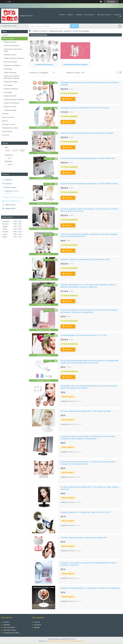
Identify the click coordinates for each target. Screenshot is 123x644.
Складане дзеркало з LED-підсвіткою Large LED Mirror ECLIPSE (85, 512)
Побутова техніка (10, 55)
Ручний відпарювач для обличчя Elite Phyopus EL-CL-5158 (83, 335)
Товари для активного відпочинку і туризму (12, 77)
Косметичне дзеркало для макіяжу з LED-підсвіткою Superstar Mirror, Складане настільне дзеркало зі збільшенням (88, 438)
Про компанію (7, 131)
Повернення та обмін (10, 128)
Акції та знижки (8, 117)
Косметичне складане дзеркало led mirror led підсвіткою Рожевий (87, 133)
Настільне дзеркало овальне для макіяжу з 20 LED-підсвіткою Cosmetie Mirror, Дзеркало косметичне (89, 210)
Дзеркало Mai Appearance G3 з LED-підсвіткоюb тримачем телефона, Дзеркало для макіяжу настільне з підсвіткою (88, 286)
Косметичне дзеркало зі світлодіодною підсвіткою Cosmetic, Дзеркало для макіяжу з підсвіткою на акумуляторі (89, 311)
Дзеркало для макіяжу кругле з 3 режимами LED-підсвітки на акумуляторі (90, 588)
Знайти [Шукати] (74, 26)
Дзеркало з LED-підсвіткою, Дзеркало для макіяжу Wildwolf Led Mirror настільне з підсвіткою (89, 564)
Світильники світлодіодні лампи (13, 50)
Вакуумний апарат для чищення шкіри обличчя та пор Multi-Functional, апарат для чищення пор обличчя (89, 387)
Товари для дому (10, 72)
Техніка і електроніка (11, 45)
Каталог (6, 622)
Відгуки (5, 121)
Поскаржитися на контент (56, 641)
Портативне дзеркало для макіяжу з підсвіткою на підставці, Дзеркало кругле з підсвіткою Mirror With (89, 235)
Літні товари (8, 85)
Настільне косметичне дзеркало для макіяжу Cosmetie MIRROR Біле (88, 158)
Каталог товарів (8, 38)
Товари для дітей (10, 42)
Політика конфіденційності (75, 641)
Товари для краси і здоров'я (14, 58)
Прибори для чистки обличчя (75, 79)
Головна (62, 15)
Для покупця (89, 15)
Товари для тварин (11, 82)
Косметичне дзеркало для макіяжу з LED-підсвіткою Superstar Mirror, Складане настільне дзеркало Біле (88, 463)
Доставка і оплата (104, 15)
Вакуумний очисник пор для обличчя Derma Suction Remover (85, 108)
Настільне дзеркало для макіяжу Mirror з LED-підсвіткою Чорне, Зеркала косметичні (89, 488)
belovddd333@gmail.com (14, 201)
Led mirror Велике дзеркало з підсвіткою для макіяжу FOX (84, 538)
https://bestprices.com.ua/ (14, 197)
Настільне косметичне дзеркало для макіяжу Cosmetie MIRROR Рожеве (89, 184)
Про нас (37, 622)
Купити (69, 99)
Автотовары (8, 69)
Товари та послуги (40, 31)
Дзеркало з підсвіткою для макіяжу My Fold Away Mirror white (85, 259)
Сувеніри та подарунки (12, 65)
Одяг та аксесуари (10, 62)
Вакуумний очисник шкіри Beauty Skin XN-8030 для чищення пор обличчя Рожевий (90, 84)
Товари (70, 15)
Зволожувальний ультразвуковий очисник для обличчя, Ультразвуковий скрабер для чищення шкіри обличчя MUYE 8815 (89, 362)
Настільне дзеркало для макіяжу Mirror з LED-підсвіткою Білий (85, 411)
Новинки (79, 15)
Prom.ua (73, 639)
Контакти (118, 15)
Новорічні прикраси (11, 89)
